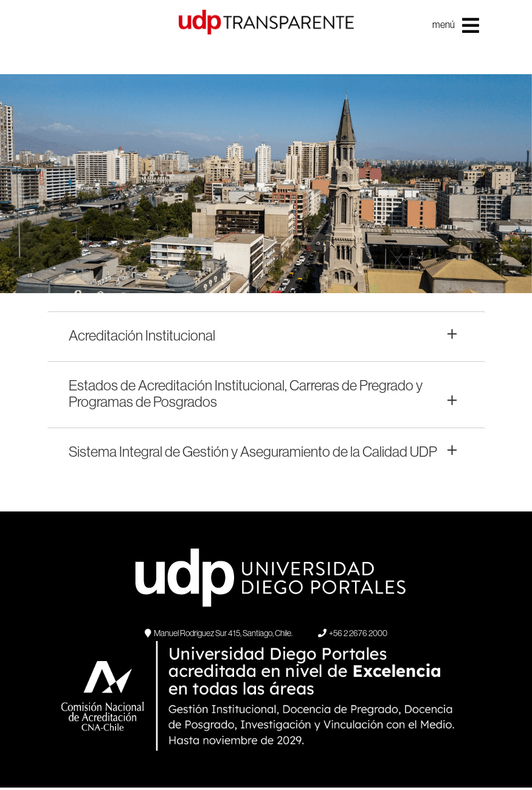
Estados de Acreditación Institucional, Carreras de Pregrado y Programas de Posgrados (246, 393)
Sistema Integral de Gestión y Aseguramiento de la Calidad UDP (253, 451)
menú (456, 26)
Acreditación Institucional (142, 335)
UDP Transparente (266, 37)
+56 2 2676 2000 (353, 633)
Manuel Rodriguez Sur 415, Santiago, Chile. (219, 633)
